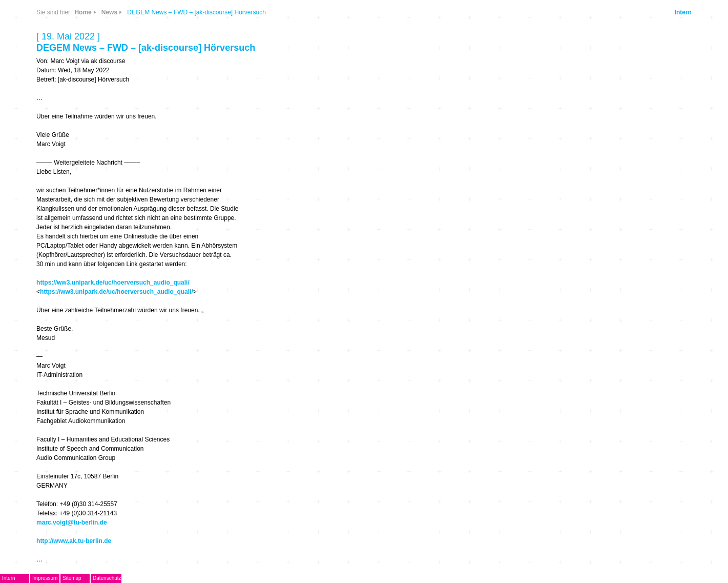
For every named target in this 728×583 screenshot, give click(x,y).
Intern (683, 12)
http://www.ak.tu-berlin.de (74, 541)
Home (83, 12)
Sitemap (72, 578)
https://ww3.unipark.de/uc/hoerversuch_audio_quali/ (113, 283)
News (109, 12)
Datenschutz (107, 578)
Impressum (45, 578)
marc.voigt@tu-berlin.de (72, 522)
